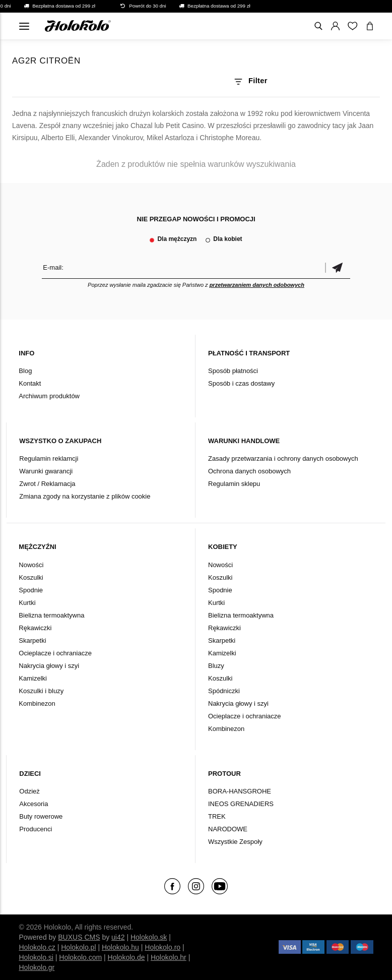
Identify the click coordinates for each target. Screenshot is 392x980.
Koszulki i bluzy (41, 691)
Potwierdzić (338, 267)
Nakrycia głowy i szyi (49, 666)
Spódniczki (224, 691)
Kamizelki (33, 678)
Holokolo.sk (149, 937)
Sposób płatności (233, 371)
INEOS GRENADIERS (241, 804)
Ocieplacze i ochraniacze (55, 653)
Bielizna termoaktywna (51, 615)
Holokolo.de (126, 957)
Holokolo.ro (162, 947)
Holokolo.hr (169, 957)
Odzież (29, 791)
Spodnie (31, 590)
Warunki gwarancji (46, 471)
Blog (25, 371)
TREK (217, 816)
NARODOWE (228, 829)
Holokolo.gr (37, 967)
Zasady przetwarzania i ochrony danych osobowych (283, 458)
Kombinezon (37, 703)
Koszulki (31, 577)
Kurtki (27, 603)
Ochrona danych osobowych (249, 471)
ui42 (118, 937)
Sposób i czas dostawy (241, 383)
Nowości (31, 565)
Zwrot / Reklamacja (47, 484)
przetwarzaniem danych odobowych (257, 285)
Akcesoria (34, 804)
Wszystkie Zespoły (235, 842)
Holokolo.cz (37, 947)
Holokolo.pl (78, 947)
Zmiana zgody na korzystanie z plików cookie (85, 496)
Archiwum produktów (49, 396)
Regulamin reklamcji (49, 458)
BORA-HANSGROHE (240, 791)
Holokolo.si (36, 957)
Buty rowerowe (41, 816)
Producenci (36, 829)
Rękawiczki (35, 628)
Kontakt (30, 383)
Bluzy (216, 666)
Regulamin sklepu (234, 484)
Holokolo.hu (120, 947)
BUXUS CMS (79, 937)
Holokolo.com (80, 957)
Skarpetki (32, 640)
